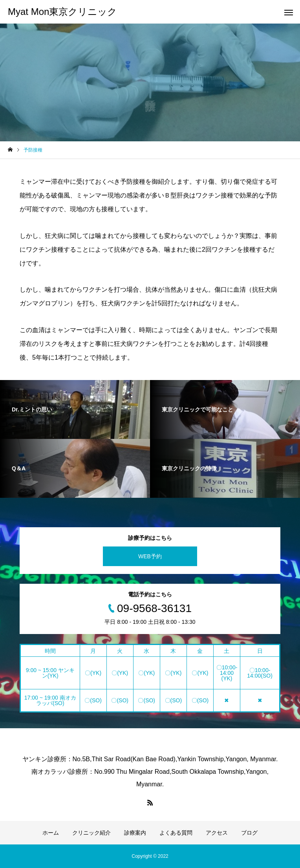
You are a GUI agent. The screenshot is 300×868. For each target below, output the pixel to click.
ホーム (51, 833)
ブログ (249, 833)
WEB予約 (150, 556)
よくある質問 (176, 833)
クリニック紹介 (91, 833)
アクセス (217, 833)
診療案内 (135, 833)
